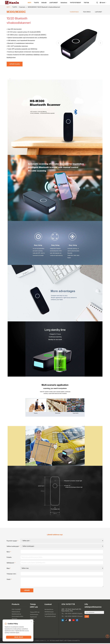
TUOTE (36, 3)
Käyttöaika (68, 641)
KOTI (29, 3)
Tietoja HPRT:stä (35, 613)
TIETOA (86, 3)
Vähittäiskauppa (49, 612)
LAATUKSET (54, 3)
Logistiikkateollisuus (50, 615)
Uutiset (32, 625)
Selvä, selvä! (19, 638)
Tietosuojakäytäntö (57, 641)
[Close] (31, 622)
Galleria (32, 620)
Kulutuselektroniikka (18, 617)
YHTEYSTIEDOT (76, 3)
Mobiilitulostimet (16, 615)
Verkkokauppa (34, 615)
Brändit (44, 3)
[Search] (97, 3)
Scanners (22, 7)
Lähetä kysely (15, 64)
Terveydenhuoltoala (50, 617)
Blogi (31, 627)
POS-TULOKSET (16, 610)
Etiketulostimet (16, 612)
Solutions (64, 3)
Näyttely (32, 622)
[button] (100, 43)
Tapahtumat (33, 618)
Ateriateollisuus (49, 610)
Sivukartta (76, 641)
